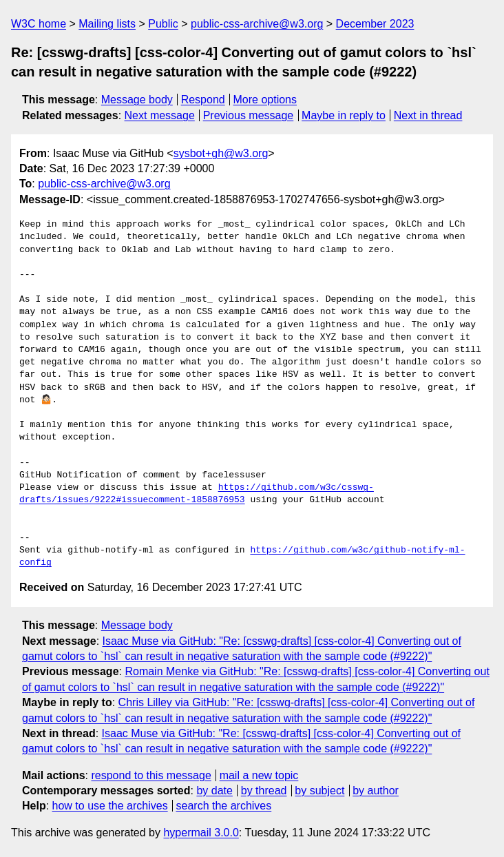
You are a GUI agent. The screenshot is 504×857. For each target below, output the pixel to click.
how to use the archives (110, 806)
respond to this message (151, 775)
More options (265, 100)
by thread (264, 791)
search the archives (224, 806)
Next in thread (428, 115)
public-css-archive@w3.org (257, 24)
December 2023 (375, 24)
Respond (203, 100)
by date (214, 791)
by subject (319, 791)
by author (376, 791)
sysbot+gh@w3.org (221, 153)
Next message (160, 115)
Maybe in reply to (344, 115)
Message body (137, 100)
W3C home (39, 24)
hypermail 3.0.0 (201, 833)
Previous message (249, 115)
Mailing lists (107, 24)
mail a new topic (259, 775)
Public (163, 24)
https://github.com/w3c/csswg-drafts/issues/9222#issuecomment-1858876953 (197, 494)
